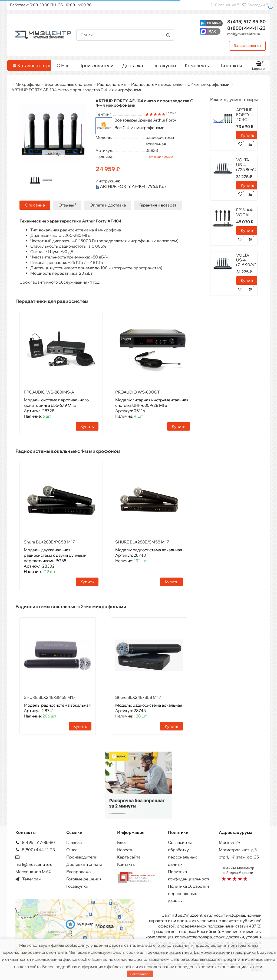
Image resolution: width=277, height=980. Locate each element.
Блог (122, 842)
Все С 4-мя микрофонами (139, 128)
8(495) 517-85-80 (35, 842)
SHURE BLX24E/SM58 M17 (50, 697)
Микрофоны (28, 84)
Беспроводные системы (68, 84)
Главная (74, 842)
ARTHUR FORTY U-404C (245, 115)
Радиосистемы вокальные (157, 84)
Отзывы (67, 204)
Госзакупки (164, 65)
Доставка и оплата (84, 864)
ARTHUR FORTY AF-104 (131, 186)
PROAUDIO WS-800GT (137, 392)
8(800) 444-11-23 (35, 849)
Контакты (231, 65)
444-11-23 (246, 28)
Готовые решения (84, 879)
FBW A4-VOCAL (245, 212)
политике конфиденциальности (231, 967)
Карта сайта (129, 857)
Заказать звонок (248, 45)
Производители (96, 65)
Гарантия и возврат (158, 205)
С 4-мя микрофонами (208, 84)
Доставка (133, 65)
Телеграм (28, 879)
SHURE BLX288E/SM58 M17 (142, 542)
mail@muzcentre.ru (244, 34)
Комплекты (199, 64)
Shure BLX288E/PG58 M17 (49, 542)
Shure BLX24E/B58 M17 (138, 697)
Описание (35, 205)
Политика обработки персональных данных (188, 893)
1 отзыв (171, 113)
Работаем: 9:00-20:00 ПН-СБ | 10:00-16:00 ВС (51, 5)
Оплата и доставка (108, 205)
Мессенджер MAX (33, 871)
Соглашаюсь (140, 974)
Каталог (30, 65)
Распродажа (78, 871)
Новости (125, 849)
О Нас (63, 65)
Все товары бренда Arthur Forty (145, 120)
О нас (72, 849)
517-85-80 (246, 22)
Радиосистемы (112, 84)
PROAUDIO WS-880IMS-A (49, 392)
